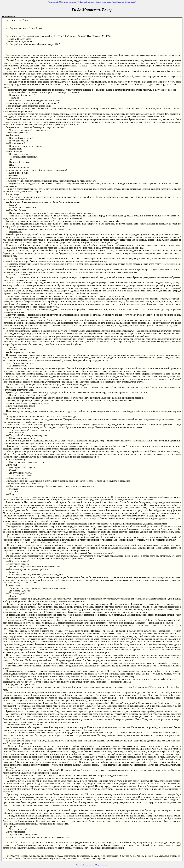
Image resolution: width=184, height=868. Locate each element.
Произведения (130, 2)
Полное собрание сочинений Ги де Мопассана (92, 865)
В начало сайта (54, 2)
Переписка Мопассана (69, 2)
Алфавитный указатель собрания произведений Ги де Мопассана (101, 2)
